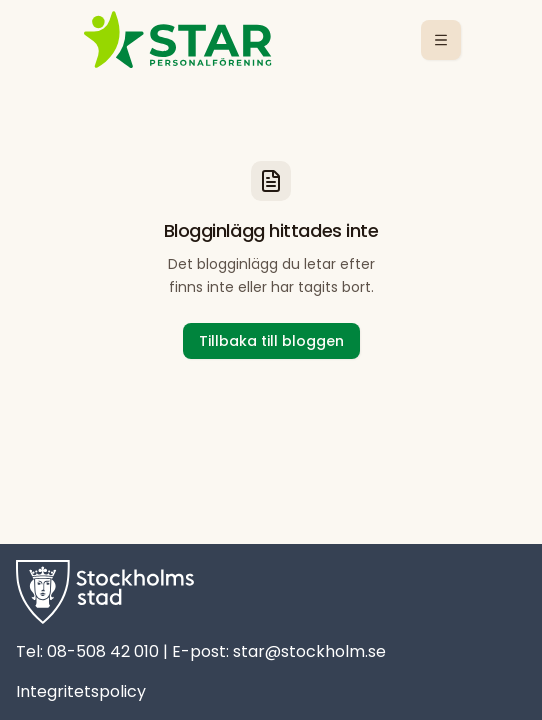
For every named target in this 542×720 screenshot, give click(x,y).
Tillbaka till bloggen (271, 341)
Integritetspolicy (81, 691)
